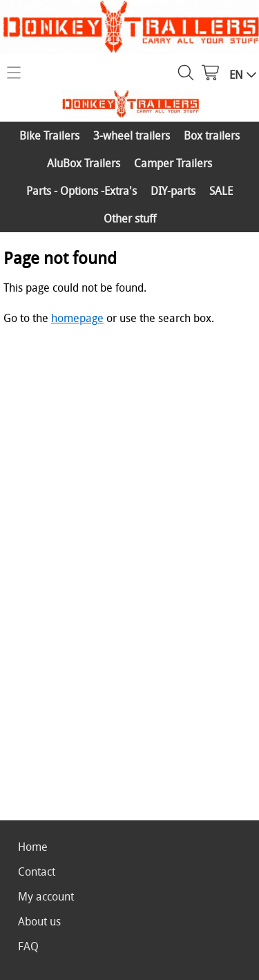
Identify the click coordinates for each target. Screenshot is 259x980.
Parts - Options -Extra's (81, 191)
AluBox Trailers (84, 163)
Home (33, 847)
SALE (221, 191)
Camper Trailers (173, 163)
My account (46, 896)
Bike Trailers (49, 135)
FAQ (28, 946)
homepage (77, 318)
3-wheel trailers (132, 135)
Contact (37, 871)
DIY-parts (173, 191)
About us (39, 921)
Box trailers (212, 135)
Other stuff (130, 218)
